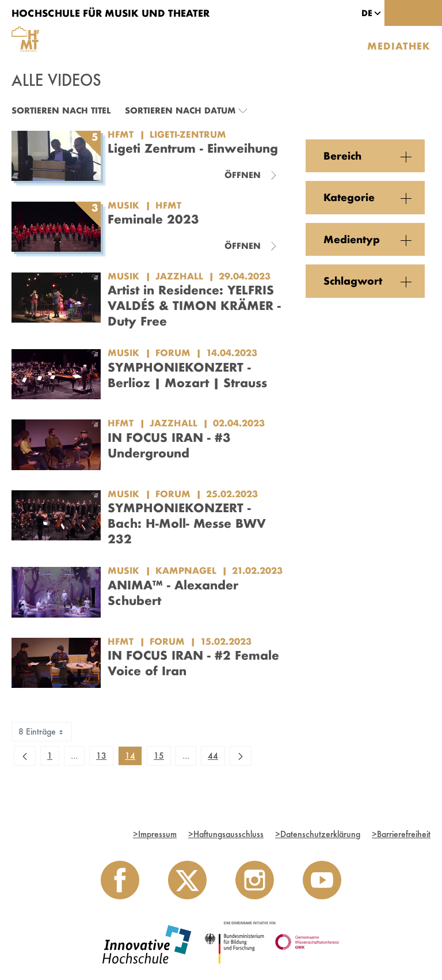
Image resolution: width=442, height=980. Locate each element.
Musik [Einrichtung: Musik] (123, 205)
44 (216, 758)
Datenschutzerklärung (318, 834)
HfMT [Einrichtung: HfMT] (121, 134)
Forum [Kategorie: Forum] (173, 353)
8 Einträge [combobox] (42, 731)
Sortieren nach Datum (180, 110)
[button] (367, 13)
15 (162, 758)
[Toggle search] (399, 13)
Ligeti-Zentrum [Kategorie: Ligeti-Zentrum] (188, 134)
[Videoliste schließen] (251, 175)
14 (133, 758)
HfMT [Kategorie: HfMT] (168, 205)
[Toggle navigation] (428, 13)
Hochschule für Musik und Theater (110, 13)
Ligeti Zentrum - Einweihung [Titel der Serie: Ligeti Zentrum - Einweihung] (193, 148)
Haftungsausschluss (226, 834)
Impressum (155, 834)
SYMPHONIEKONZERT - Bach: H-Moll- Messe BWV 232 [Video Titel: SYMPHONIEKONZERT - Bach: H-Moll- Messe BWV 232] (187, 523)
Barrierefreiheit (401, 834)
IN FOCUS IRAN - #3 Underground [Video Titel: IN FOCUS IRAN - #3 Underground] (169, 445)
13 (104, 758)
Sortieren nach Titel (61, 110)
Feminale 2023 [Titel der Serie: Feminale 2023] (153, 219)
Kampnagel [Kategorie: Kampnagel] (186, 570)
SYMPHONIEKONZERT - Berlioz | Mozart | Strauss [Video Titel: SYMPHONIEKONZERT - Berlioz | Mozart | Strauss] (187, 375)
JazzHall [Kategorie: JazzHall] (179, 276)
